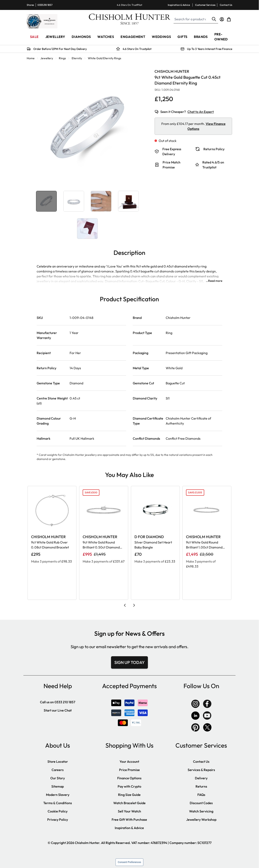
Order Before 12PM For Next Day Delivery (60, 49)
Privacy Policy (58, 820)
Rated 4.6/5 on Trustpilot (213, 165)
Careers (58, 770)
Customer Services (205, 5)
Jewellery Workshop (201, 820)
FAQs (201, 795)
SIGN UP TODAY (129, 662)
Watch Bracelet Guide (129, 803)
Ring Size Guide (129, 795)
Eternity (77, 58)
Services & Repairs (201, 770)
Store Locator (58, 761)
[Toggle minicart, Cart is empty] (229, 19)
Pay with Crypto (129, 786)
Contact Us (226, 5)
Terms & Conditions (58, 803)
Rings (62, 58)
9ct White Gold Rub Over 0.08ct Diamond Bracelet (50, 545)
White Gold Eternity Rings (104, 58)
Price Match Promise (171, 165)
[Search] (214, 19)
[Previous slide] (125, 605)
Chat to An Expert (201, 112)
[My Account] (222, 19)
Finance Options (129, 778)
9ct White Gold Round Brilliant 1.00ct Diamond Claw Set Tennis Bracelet (204, 545)
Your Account (129, 761)
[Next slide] (134, 605)
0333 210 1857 (45, 5)
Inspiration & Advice (179, 5)
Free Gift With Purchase (129, 820)
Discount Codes (201, 803)
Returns (201, 786)
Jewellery (47, 58)
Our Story (58, 778)
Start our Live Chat (58, 710)
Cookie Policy (58, 811)
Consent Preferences (130, 862)
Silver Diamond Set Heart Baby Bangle (153, 545)
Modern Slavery (58, 795)
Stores (30, 5)
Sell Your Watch (129, 811)
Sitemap (58, 786)
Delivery (201, 778)
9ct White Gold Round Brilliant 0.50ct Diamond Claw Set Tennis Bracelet (101, 545)
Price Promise (129, 770)
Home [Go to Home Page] (31, 58)
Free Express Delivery (172, 151)
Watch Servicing (201, 811)
